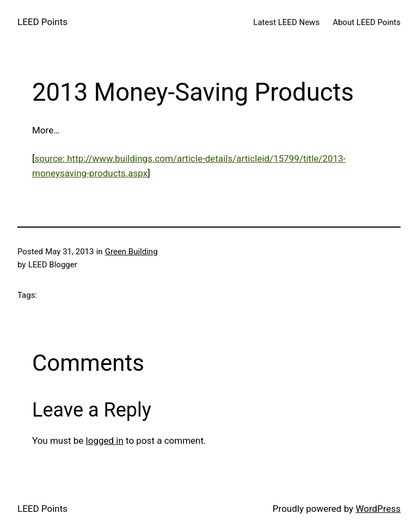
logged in (105, 441)
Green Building (131, 252)
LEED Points (42, 22)
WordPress (378, 509)
